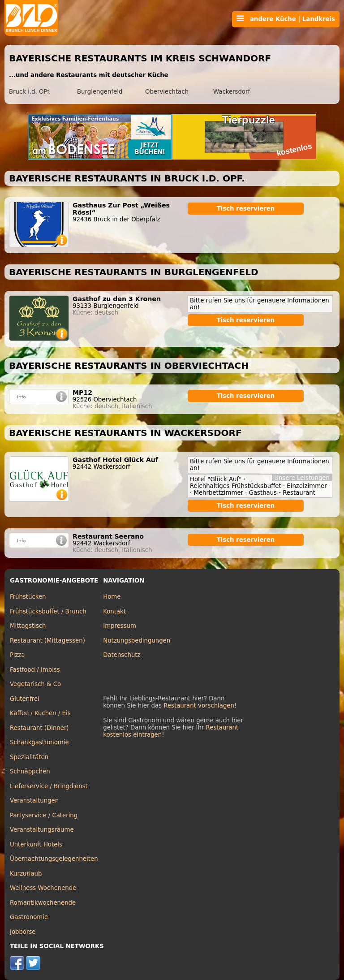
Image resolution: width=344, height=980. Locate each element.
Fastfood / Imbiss (35, 670)
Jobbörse (23, 932)
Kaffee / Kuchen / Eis (40, 713)
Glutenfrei (25, 699)
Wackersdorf (232, 92)
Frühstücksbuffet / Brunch (48, 611)
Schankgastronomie (39, 742)
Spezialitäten (29, 757)
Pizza (17, 655)
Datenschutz (122, 655)
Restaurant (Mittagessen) (47, 641)
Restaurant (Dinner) (39, 728)
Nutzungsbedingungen (137, 641)
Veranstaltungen (34, 801)
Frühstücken (28, 597)
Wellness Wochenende (43, 888)
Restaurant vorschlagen (199, 706)
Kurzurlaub (26, 874)
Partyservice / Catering (44, 815)
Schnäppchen (30, 771)
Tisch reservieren (246, 209)
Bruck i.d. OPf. (30, 92)
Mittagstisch (28, 626)
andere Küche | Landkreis (286, 19)
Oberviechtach (167, 92)
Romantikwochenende (43, 903)
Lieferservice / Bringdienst (49, 786)
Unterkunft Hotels (36, 844)
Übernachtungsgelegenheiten (54, 859)
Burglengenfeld (100, 92)
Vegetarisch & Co (35, 684)
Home (112, 597)
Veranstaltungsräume (42, 830)
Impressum (120, 626)
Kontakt (114, 611)
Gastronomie (29, 917)
